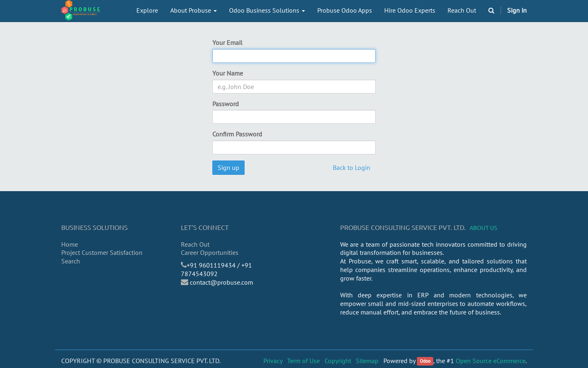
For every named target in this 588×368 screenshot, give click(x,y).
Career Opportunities (210, 252)
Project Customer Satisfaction (102, 252)
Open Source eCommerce (491, 361)
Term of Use (303, 361)
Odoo (425, 361)
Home (70, 244)
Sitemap (367, 361)
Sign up (228, 167)
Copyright (338, 361)
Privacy (273, 361)
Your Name (228, 73)
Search (71, 261)
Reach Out (195, 244)
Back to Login (352, 167)
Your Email (227, 42)
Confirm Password (237, 134)
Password (226, 104)
